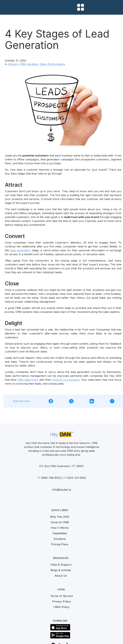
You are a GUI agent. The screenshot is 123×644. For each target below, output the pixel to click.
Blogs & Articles (61, 570)
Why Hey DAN (60, 517)
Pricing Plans (60, 544)
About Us (61, 576)
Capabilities (60, 533)
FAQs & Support (61, 565)
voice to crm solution (66, 380)
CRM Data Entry (28, 380)
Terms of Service (61, 596)
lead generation (20, 250)
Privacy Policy (61, 601)
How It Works (60, 528)
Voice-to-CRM (60, 522)
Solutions (60, 539)
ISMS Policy (61, 607)
